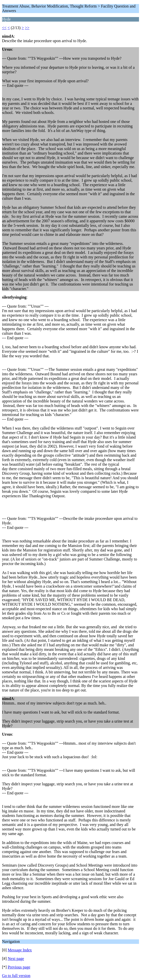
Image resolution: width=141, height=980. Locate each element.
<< (4, 28)
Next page (16, 959)
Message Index (20, 950)
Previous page (19, 967)
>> (27, 28)
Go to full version (16, 976)
